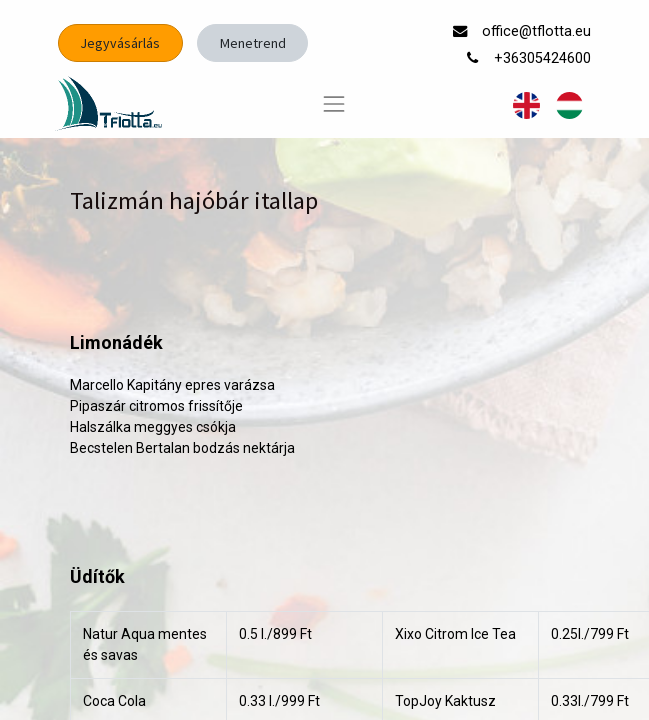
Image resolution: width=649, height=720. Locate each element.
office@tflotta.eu (538, 31)
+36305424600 (544, 58)
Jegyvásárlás (120, 43)
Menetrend (253, 43)
